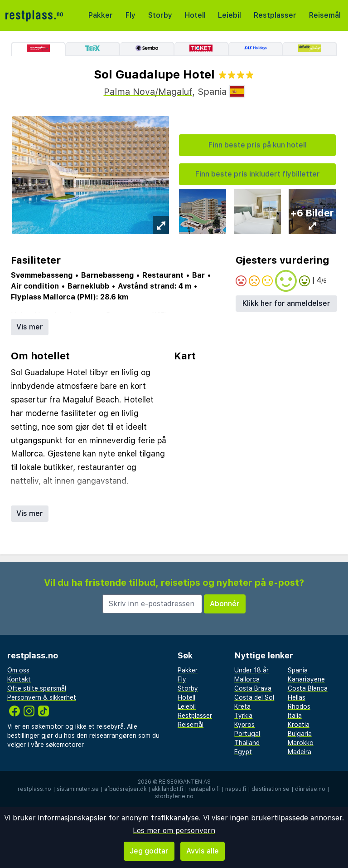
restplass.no (34, 789)
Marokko (301, 743)
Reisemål (325, 15)
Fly (130, 15)
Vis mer (30, 327)
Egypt (243, 752)
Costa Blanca (308, 688)
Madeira (300, 752)
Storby (160, 15)
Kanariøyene (306, 679)
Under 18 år (251, 670)
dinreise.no (310, 789)
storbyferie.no (174, 796)
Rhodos (299, 706)
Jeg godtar (149, 851)
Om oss (18, 670)
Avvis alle (203, 851)
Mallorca (247, 679)
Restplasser (275, 15)
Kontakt (19, 679)
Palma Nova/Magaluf (148, 92)
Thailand (247, 743)
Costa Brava (253, 688)
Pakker (101, 15)
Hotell (195, 15)
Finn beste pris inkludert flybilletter (258, 174)
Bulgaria (300, 734)
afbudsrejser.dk (125, 789)
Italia (295, 716)
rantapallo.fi (204, 789)
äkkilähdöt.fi (167, 789)
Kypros (244, 725)
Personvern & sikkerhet (42, 697)
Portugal (247, 734)
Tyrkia (243, 716)
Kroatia (299, 725)
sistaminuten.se (78, 789)
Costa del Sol (254, 697)
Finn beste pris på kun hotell (258, 145)
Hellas (297, 697)
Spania (298, 670)
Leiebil (230, 15)
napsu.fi (236, 789)
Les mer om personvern (174, 831)
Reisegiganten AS (185, 782)
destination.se (271, 789)
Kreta (242, 706)
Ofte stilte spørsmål (37, 688)
